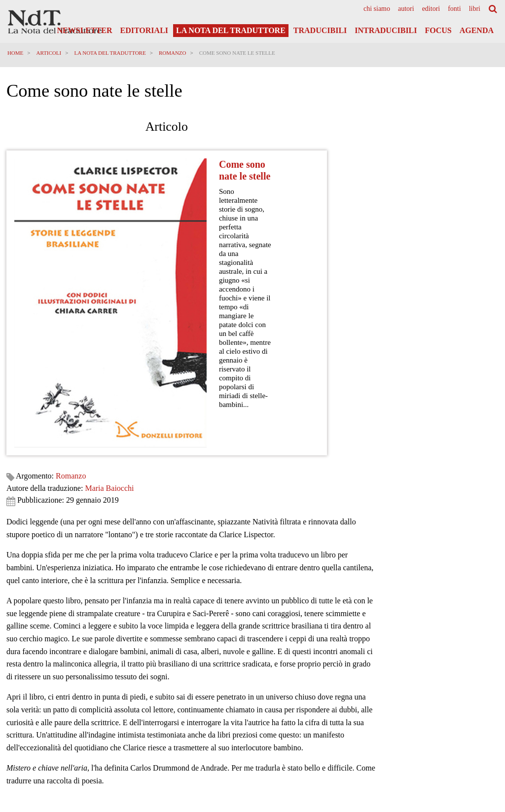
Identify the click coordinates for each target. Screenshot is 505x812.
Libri (475, 9)
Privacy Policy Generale (467, 688)
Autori (406, 9)
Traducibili (320, 30)
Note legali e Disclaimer (467, 716)
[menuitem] (377, 9)
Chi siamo (377, 9)
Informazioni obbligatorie (465, 726)
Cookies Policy (478, 706)
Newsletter (85, 30)
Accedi (483, 747)
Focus (438, 30)
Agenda (477, 30)
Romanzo (174, 53)
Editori (431, 9)
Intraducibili (386, 30)
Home (16, 53)
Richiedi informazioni (36, 582)
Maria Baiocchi (111, 145)
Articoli (50, 53)
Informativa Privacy (472, 697)
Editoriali (144, 30)
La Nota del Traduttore (231, 30)
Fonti (454, 9)
